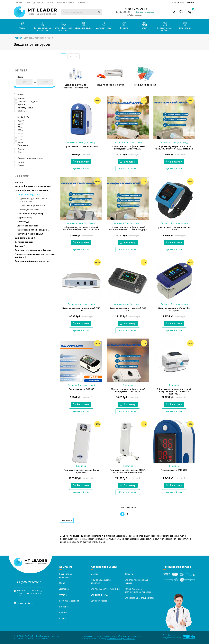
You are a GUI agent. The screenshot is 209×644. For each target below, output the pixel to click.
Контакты (83, 2)
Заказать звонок (145, 12)
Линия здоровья (24, 108)
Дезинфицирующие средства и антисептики (35, 200)
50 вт (19, 124)
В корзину (81, 162)
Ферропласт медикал (26, 101)
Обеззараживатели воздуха (33, 230)
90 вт (19, 139)
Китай (19, 162)
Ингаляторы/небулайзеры (32, 213)
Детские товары (104, 26)
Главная (18, 2)
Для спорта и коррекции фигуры (33, 250)
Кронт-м (20, 105)
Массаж (22, 26)
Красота (124, 26)
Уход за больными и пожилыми (43, 27)
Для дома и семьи (83, 26)
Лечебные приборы (28, 226)
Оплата (49, 2)
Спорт (144, 26)
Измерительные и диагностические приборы (35, 256)
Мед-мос (20, 98)
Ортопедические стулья (31, 234)
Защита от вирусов (29, 194)
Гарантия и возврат (66, 2)
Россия (19, 165)
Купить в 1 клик (81, 169)
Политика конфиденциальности (121, 639)
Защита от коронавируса (33, 205)
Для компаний (185, 26)
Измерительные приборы (165, 27)
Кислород (23, 222)
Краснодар (190, 2)
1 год (19, 152)
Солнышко (21, 111)
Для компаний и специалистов (33, 261)
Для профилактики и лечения (63, 27)
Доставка (38, 2)
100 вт (19, 130)
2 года (19, 149)
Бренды (63, 613)
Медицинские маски (30, 209)
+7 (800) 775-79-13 (135, 9)
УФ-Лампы (67, 520)
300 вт (19, 136)
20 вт (19, 127)
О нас (28, 2)
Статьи (63, 619)
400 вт (19, 121)
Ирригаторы (25, 218)
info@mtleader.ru (135, 15)
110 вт (19, 133)
